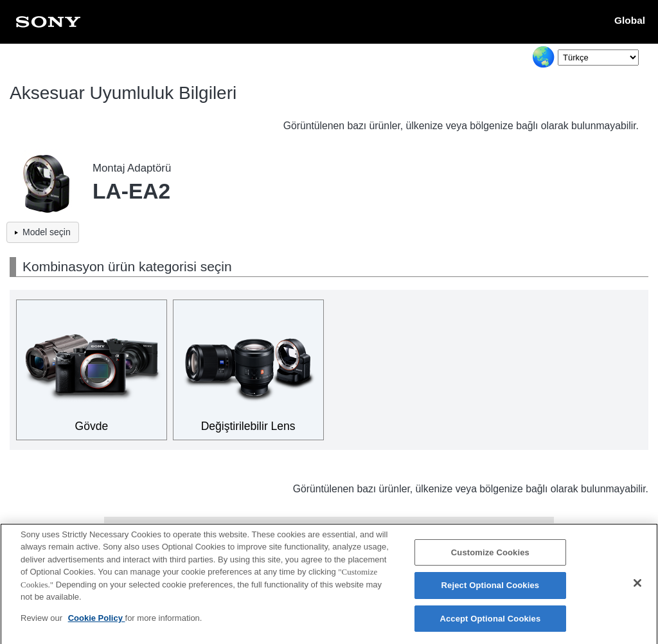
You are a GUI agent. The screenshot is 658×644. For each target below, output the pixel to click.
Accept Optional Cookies (490, 625)
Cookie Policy (97, 624)
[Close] (637, 589)
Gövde (92, 426)
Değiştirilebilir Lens (248, 426)
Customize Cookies (490, 559)
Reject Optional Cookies (491, 592)
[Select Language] (598, 58)
